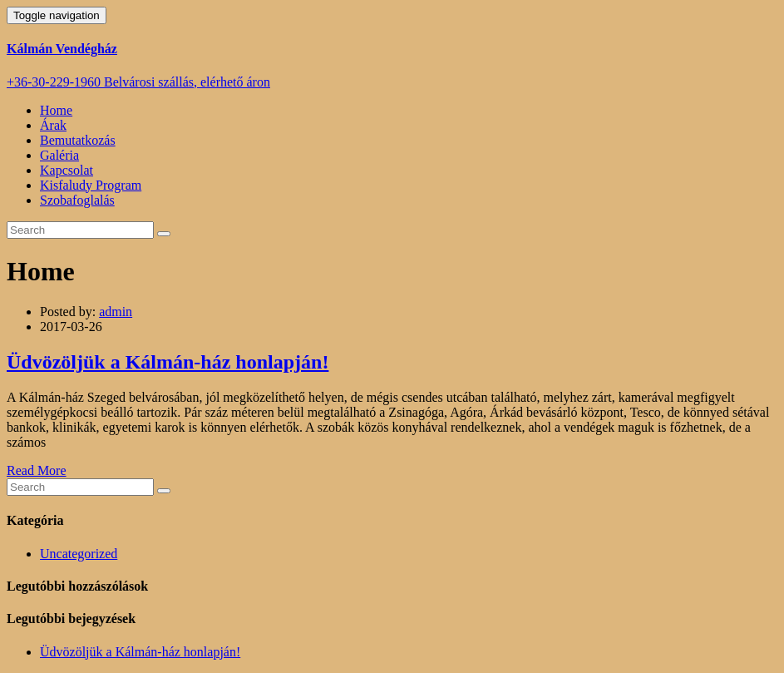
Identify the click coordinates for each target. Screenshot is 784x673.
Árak (53, 125)
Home (56, 110)
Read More (37, 470)
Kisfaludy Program (91, 185)
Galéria (59, 155)
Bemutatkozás (78, 140)
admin (116, 312)
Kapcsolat (67, 170)
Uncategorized (79, 554)
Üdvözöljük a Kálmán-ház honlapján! (168, 362)
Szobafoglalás (77, 200)
